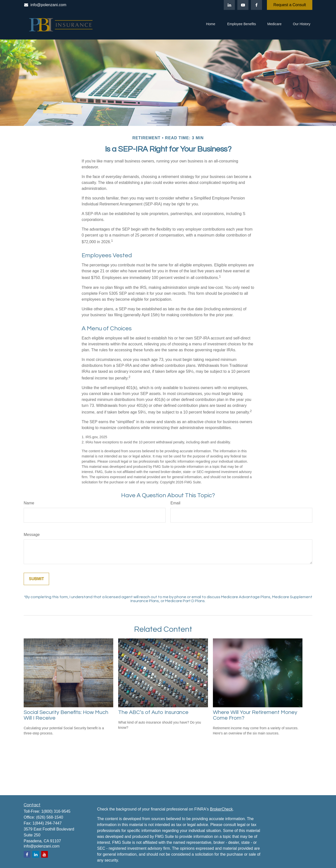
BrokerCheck (221, 809)
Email (175, 503)
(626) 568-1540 (49, 817)
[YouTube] (243, 5)
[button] (211, 25)
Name (29, 503)
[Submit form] (36, 579)
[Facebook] (256, 5)
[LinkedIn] (229, 5)
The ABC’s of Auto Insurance (153, 712)
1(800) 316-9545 (56, 811)
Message (32, 535)
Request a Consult (290, 5)
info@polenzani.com (45, 5)
